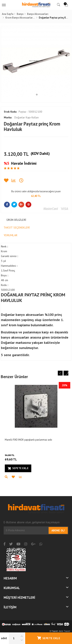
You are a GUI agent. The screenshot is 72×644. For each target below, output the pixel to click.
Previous (60, 373)
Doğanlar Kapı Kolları (21, 117)
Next (66, 373)
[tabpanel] (36, 62)
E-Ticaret (54, 631)
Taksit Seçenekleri (17, 228)
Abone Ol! (58, 530)
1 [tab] (37, 95)
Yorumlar (11, 235)
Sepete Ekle (49, 638)
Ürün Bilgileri (16, 220)
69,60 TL (16, 457)
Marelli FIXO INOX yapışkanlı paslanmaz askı (28, 440)
